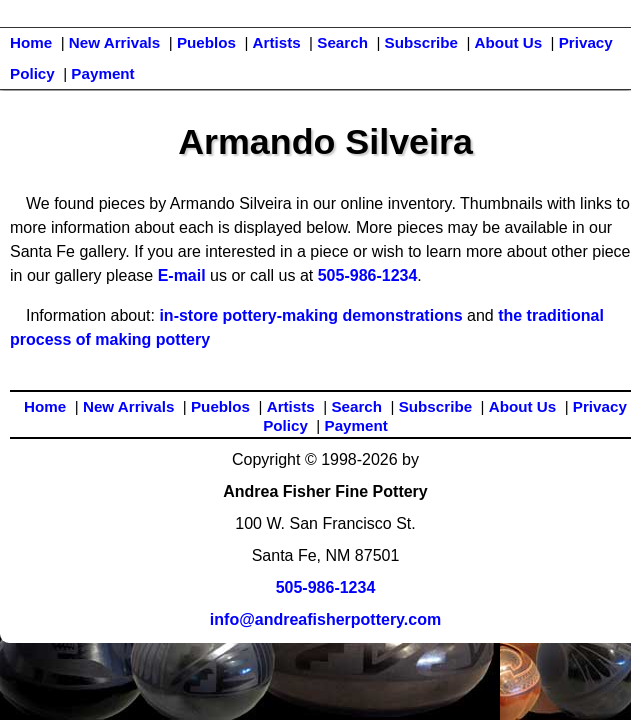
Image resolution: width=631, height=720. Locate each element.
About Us (509, 42)
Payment (102, 73)
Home (31, 42)
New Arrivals (114, 42)
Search (342, 42)
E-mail (182, 275)
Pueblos (206, 42)
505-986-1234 (368, 275)
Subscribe (421, 42)
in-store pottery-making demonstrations (310, 315)
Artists (277, 42)
